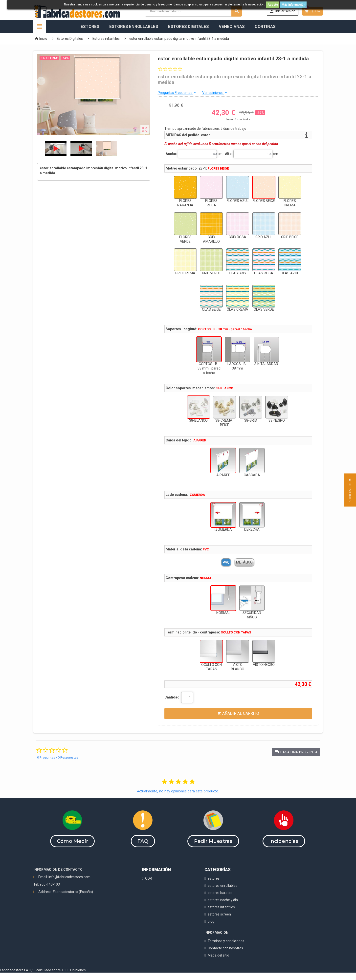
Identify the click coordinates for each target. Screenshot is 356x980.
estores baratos (220, 893)
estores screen (219, 914)
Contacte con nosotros (225, 948)
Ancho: (171, 154)
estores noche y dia (223, 900)
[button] (296, 752)
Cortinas (265, 26)
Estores (90, 26)
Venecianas (232, 26)
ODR (149, 878)
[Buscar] (193, 11)
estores (214, 878)
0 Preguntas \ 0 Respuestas (58, 757)
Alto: (229, 154)
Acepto (273, 5)
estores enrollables (222, 886)
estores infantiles (221, 907)
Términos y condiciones (226, 941)
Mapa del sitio (218, 955)
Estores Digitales (189, 26)
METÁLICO (244, 562)
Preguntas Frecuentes (177, 93)
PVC (226, 562)
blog (211, 921)
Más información (293, 5)
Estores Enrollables (134, 26)
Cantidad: (172, 697)
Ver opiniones (215, 93)
